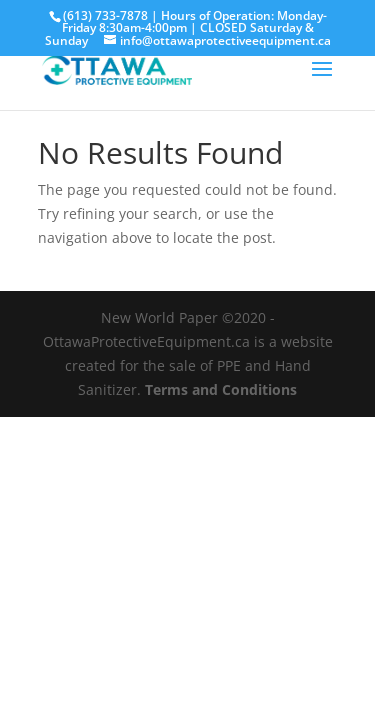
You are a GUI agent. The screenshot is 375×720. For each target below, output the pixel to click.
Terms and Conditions (221, 389)
